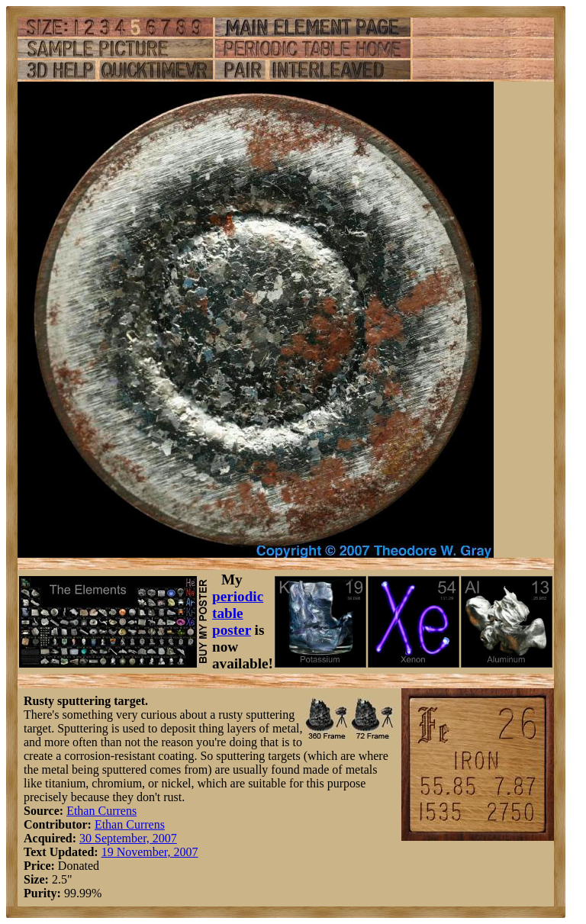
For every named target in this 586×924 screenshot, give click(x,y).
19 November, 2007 (150, 852)
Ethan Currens (101, 811)
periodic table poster (238, 613)
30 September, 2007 (128, 838)
